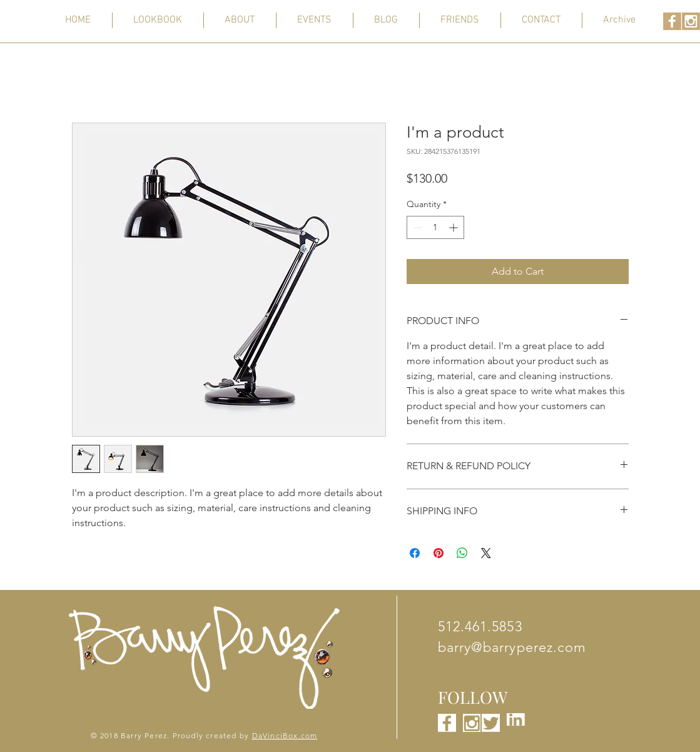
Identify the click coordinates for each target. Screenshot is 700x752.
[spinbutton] (435, 227)
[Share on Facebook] (415, 553)
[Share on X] (486, 553)
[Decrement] (416, 227)
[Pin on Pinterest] (439, 553)
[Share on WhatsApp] (462, 553)
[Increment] (454, 227)
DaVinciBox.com (285, 735)
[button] (620, 20)
